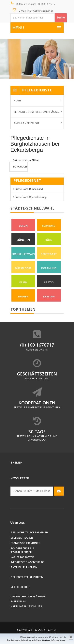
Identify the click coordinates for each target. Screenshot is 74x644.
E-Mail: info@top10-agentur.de (33, 11)
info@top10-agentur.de (27, 563)
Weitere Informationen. (54, 640)
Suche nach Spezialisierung (31, 197)
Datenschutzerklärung (28, 597)
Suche (61, 18)
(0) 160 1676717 (37, 346)
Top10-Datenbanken (37, 632)
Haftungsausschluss (26, 607)
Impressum (18, 602)
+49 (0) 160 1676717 (22, 558)
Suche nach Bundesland (29, 189)
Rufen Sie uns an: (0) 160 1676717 (33, 4)
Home (17, 101)
